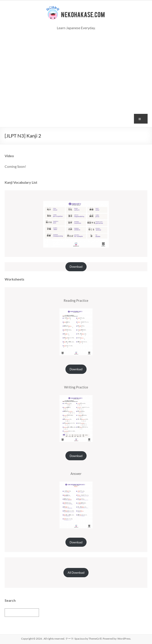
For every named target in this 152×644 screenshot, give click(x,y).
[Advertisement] (76, 90)
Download (76, 267)
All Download (76, 573)
